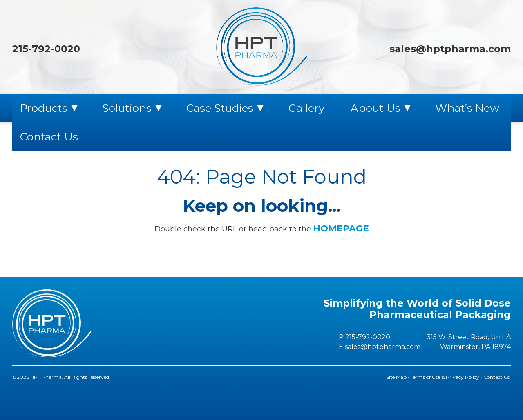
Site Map (396, 377)
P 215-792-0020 (364, 337)
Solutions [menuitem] (127, 108)
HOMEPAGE (341, 228)
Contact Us (497, 377)
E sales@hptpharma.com (380, 347)
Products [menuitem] (44, 108)
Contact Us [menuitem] (49, 137)
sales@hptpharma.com (450, 49)
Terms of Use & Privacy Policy (445, 377)
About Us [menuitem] (375, 108)
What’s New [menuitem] (467, 108)
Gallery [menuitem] (306, 108)
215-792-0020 (46, 49)
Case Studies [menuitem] (220, 108)
